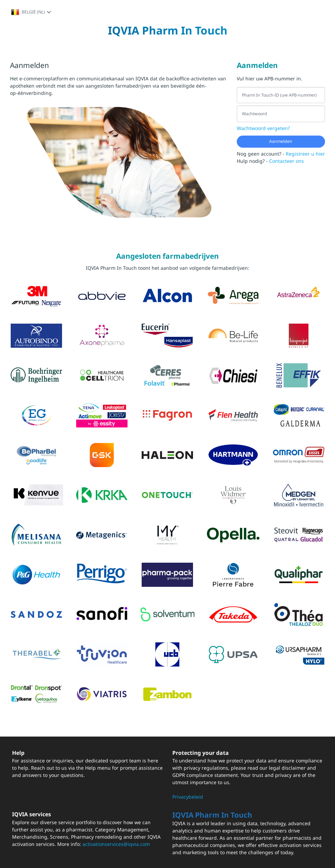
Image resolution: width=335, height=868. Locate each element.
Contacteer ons (287, 161)
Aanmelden (281, 141)
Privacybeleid (188, 797)
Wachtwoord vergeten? (263, 128)
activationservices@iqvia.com (116, 844)
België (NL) (32, 12)
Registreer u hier (305, 154)
